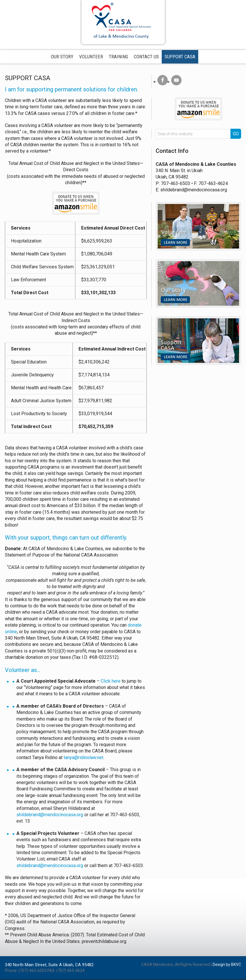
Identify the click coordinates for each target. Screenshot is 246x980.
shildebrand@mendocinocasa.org (50, 816)
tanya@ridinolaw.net (83, 758)
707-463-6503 (176, 184)
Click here (111, 682)
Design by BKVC (227, 965)
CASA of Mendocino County (123, 20)
